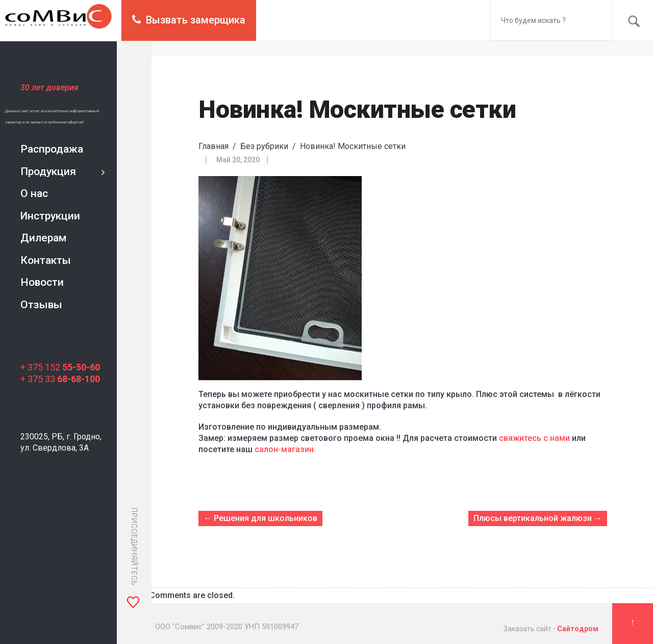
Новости (42, 282)
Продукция (48, 171)
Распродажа (52, 149)
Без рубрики (264, 146)
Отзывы (41, 305)
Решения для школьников (266, 518)
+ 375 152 (60, 367)
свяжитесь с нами (534, 438)
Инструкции (50, 216)
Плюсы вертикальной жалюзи (533, 518)
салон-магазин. (286, 449)
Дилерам (43, 238)
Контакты (46, 260)
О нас (34, 193)
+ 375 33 (60, 379)
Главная (214, 146)
